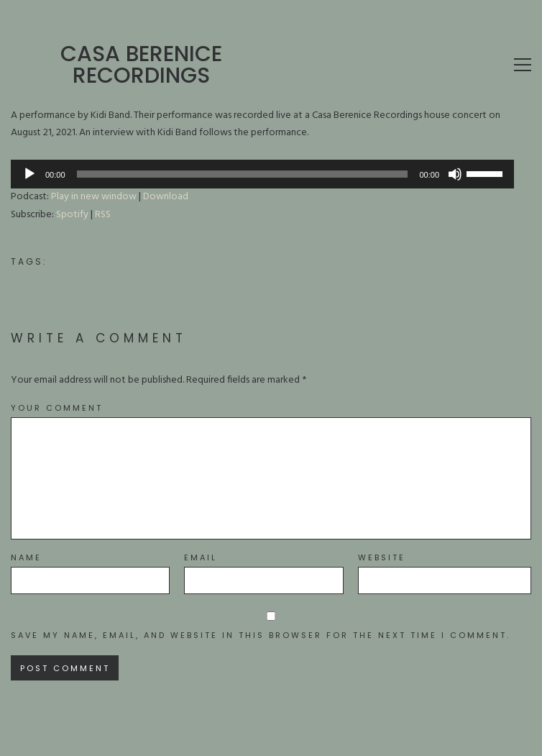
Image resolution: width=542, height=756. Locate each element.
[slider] (243, 174)
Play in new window (94, 197)
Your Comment (57, 408)
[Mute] (455, 174)
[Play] (29, 174)
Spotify (72, 215)
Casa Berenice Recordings (141, 65)
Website (382, 558)
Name (26, 558)
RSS (103, 215)
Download (166, 197)
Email (201, 558)
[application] (262, 174)
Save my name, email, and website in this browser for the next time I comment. (261, 636)
